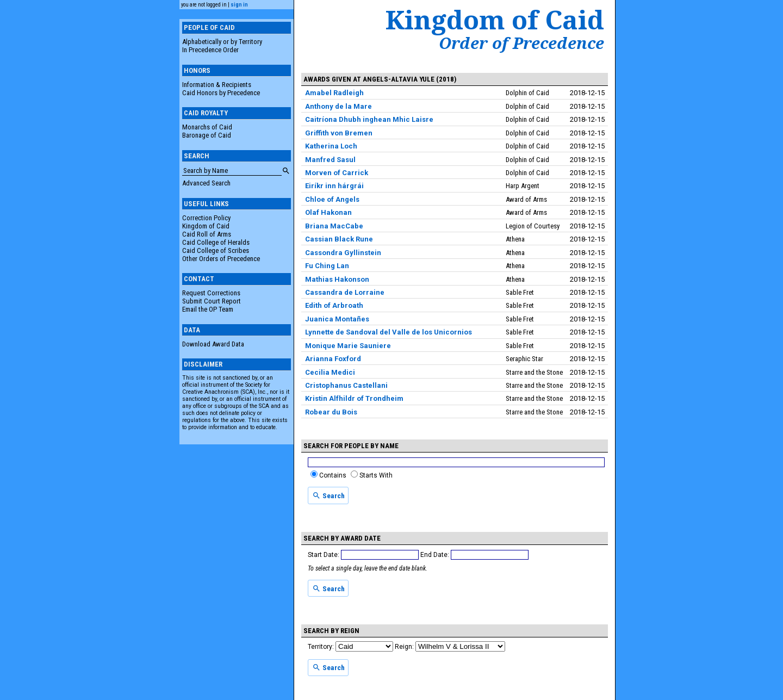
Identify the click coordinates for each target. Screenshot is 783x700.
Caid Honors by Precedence (221, 93)
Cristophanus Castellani (346, 385)
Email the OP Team (208, 309)
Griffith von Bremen (339, 133)
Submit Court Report (212, 301)
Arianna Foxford (333, 359)
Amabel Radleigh (334, 93)
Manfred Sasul (330, 160)
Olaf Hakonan (328, 212)
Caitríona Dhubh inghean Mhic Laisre (369, 119)
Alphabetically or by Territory (222, 42)
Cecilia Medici (330, 372)
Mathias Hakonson (337, 279)
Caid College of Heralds (216, 242)
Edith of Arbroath (334, 305)
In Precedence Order (210, 50)
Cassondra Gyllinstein (343, 253)
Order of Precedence (521, 43)
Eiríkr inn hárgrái (334, 186)
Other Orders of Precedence (221, 259)
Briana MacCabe (334, 226)
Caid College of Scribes (216, 250)
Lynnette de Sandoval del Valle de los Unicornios (389, 332)
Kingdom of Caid (206, 226)
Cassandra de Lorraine (345, 292)
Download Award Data (213, 344)
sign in (239, 5)
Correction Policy (206, 218)
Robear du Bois (331, 412)
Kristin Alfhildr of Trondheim (354, 398)
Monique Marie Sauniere (348, 346)
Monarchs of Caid (207, 127)
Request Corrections (211, 293)
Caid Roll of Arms (207, 234)
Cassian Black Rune (339, 239)
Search (328, 495)
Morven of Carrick (337, 173)
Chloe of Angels (332, 199)
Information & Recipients (217, 85)
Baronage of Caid (207, 135)
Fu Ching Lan (327, 266)
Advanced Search (206, 183)
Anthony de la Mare (338, 106)
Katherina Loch (331, 146)
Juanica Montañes (337, 319)
